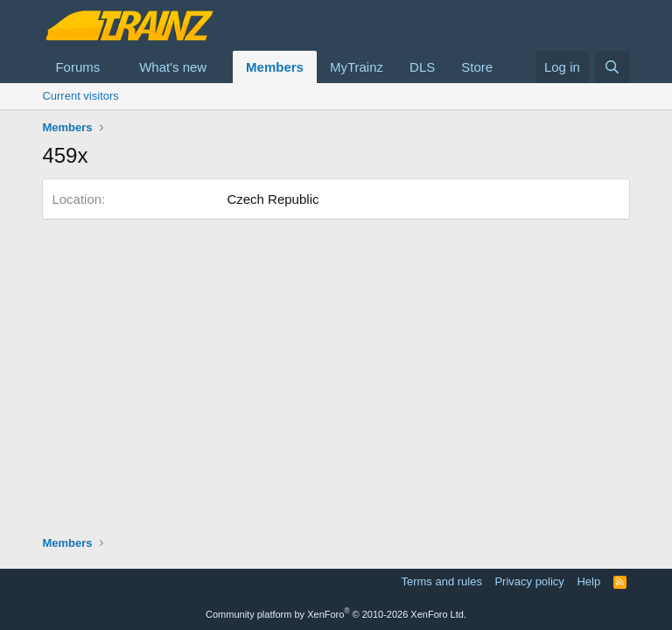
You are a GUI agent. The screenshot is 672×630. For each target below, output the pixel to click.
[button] (114, 67)
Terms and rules (441, 581)
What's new (173, 67)
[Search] (612, 67)
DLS (422, 67)
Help (588, 581)
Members (275, 67)
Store (477, 67)
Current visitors (80, 96)
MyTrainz (357, 67)
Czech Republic (273, 199)
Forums (77, 67)
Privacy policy (529, 581)
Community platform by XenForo (336, 614)
